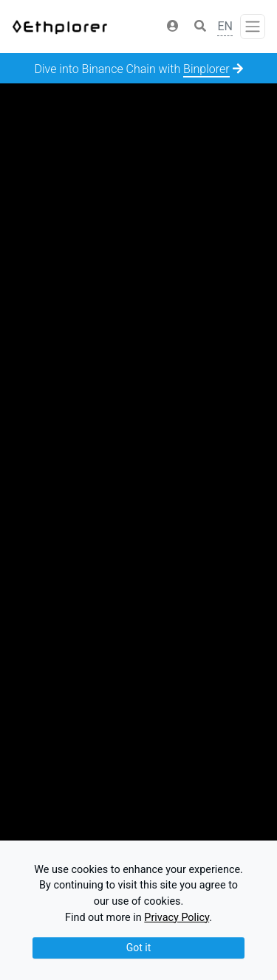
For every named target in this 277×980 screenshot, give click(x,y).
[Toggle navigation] (253, 27)
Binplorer (206, 69)
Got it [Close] (139, 948)
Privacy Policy (177, 918)
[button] (173, 27)
